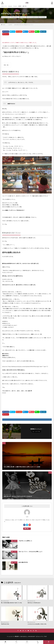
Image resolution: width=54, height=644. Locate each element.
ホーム (5, 642)
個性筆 (20, 6)
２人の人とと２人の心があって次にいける (37, 624)
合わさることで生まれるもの (34, 603)
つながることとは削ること (25, 541)
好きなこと (35, 17)
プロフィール (4, 6)
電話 (38, 642)
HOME (4, 25)
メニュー (27, 642)
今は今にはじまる (5, 624)
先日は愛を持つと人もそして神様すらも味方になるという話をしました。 (20, 43)
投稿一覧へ (27, 528)
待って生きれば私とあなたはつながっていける (11, 603)
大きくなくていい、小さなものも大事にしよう (30, 552)
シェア (16, 642)
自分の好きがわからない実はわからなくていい (24, 25)
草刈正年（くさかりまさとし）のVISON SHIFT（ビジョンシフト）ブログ (31, 636)
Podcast (15, 6)
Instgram (10, 6)
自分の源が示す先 (23, 562)
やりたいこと (30, 17)
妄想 (39, 17)
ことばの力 (23, 17)
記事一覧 (24, 6)
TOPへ (49, 642)
